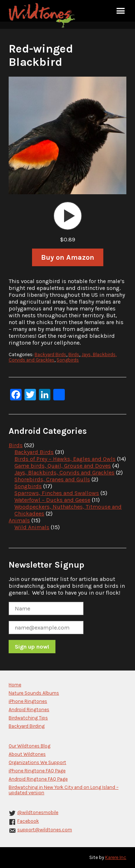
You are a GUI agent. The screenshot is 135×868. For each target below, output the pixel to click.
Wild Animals (32, 527)
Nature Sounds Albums (34, 693)
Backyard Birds (50, 355)
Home (15, 685)
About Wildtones (27, 754)
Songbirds (68, 360)
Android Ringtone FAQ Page (38, 779)
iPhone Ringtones (28, 701)
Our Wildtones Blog (30, 746)
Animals (19, 520)
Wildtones (43, 15)
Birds (74, 355)
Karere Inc (116, 857)
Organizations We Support (37, 762)
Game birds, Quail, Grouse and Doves (63, 466)
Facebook (28, 821)
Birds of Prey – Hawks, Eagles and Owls (65, 459)
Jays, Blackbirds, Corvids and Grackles (64, 472)
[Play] (68, 216)
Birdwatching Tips (28, 718)
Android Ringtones (29, 710)
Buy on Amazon (68, 257)
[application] (68, 216)
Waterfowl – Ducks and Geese (52, 500)
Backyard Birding (27, 726)
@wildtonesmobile (38, 812)
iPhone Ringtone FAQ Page (37, 771)
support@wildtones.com (45, 830)
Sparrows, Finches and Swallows (57, 493)
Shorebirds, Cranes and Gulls (52, 479)
